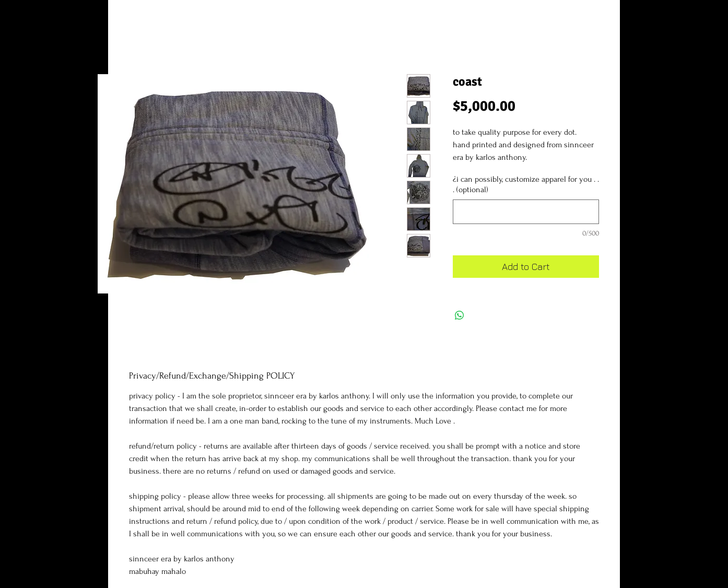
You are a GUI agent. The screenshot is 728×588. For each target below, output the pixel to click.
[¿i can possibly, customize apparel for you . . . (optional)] (526, 212)
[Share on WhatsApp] (460, 315)
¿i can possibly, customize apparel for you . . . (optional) (526, 185)
